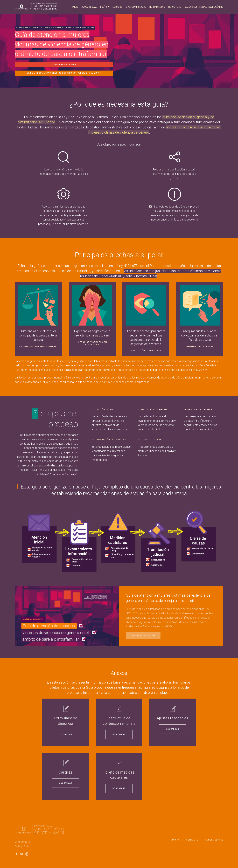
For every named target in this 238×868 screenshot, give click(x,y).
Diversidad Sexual (136, 7)
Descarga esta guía (64, 64)
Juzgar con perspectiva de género (204, 7)
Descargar (66, 734)
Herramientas (157, 7)
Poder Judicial (214, 841)
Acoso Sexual (89, 7)
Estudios (117, 7)
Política (105, 7)
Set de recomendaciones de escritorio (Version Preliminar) (64, 73)
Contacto (192, 841)
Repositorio (175, 7)
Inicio (75, 7)
